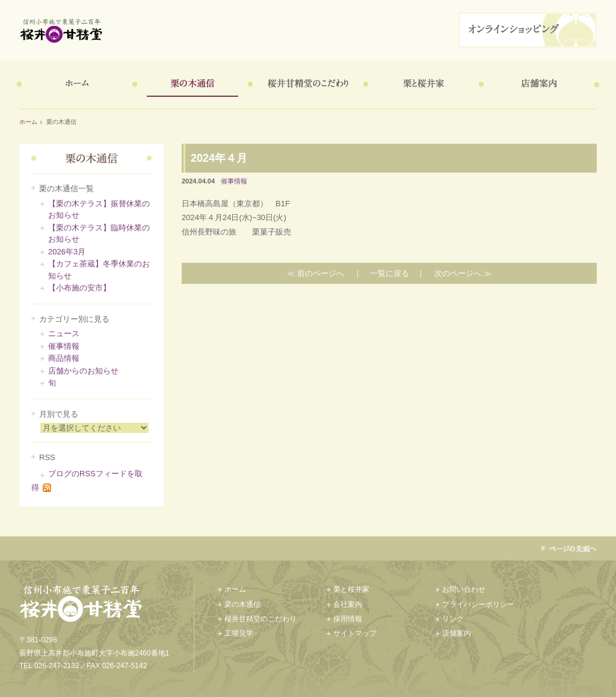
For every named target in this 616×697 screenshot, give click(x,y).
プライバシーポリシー (478, 604)
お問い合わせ (464, 589)
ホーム (75, 85)
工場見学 (239, 633)
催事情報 (64, 346)
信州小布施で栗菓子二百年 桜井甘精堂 (239, 30)
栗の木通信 (190, 85)
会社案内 (348, 604)
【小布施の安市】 (79, 288)
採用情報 (348, 619)
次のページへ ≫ (463, 273)
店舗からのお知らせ (83, 371)
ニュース (64, 333)
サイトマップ (355, 633)
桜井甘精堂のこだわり (306, 85)
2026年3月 (67, 252)
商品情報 (64, 358)
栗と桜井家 (421, 85)
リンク (453, 619)
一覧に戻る (390, 273)
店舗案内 (537, 85)
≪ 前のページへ (316, 273)
